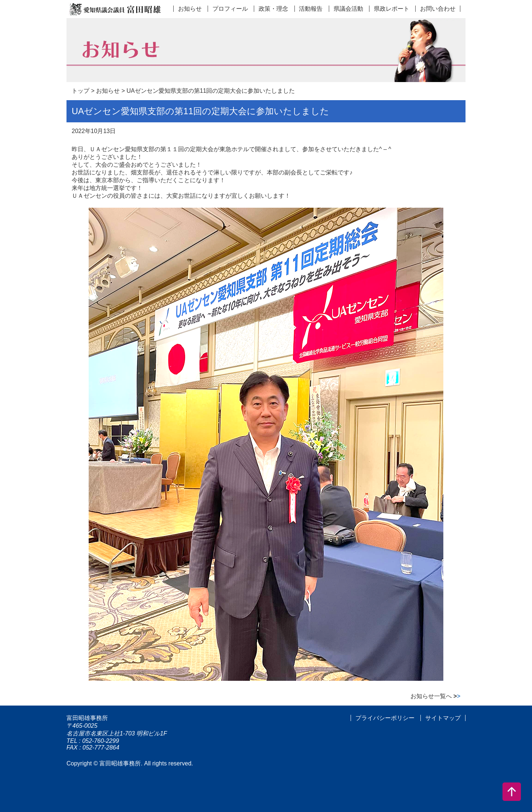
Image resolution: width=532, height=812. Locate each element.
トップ (81, 91)
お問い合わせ (438, 9)
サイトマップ (443, 718)
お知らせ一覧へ (435, 696)
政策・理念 (273, 9)
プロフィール (230, 9)
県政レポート (392, 9)
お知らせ (190, 9)
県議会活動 (348, 9)
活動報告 (311, 9)
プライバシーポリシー (385, 718)
